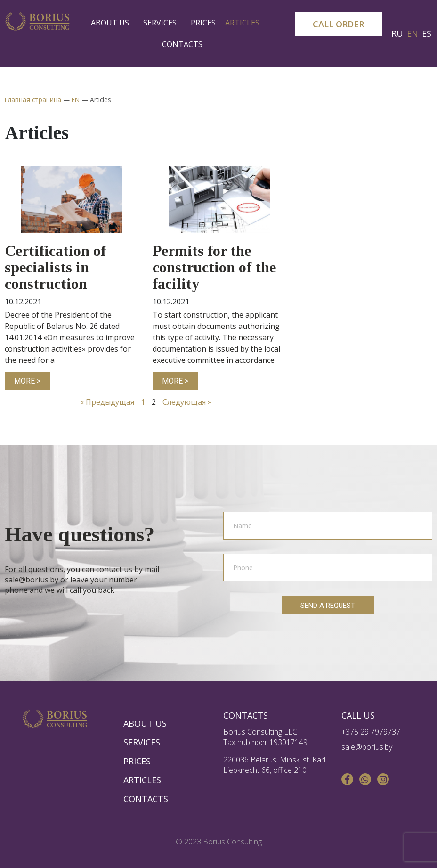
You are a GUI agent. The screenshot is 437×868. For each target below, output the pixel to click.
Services (162, 23)
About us (112, 23)
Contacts (182, 44)
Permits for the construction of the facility (214, 267)
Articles (245, 23)
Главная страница (33, 100)
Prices (203, 23)
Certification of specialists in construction (55, 267)
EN (413, 33)
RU (397, 33)
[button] (339, 24)
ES (427, 33)
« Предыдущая (107, 402)
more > (27, 381)
